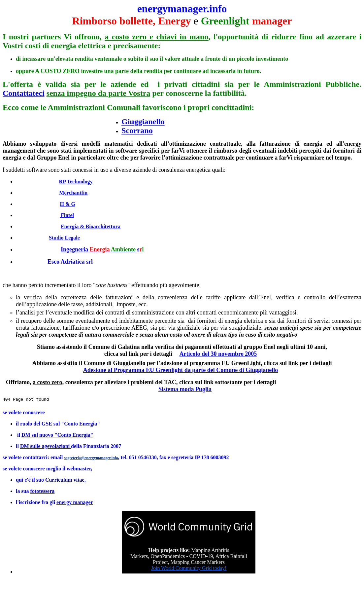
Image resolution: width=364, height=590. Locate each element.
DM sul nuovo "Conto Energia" (57, 435)
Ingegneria (98, 249)
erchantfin (76, 193)
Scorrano (137, 130)
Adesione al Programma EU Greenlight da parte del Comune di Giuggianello (181, 370)
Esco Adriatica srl (70, 262)
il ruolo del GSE (34, 424)
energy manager (75, 502)
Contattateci (24, 93)
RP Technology (76, 182)
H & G (68, 204)
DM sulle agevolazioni (46, 446)
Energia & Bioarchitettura (91, 226)
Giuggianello (143, 122)
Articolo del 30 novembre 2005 (218, 354)
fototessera (43, 491)
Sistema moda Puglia (185, 389)
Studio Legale (64, 238)
